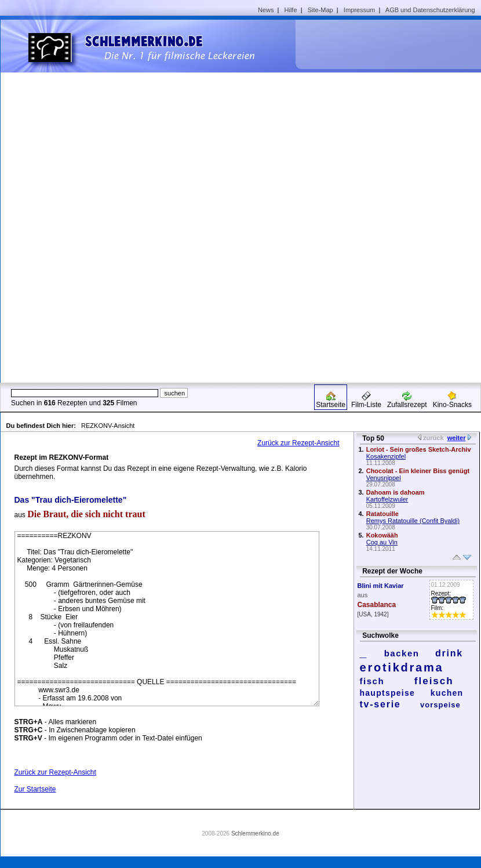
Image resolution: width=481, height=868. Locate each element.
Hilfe (291, 10)
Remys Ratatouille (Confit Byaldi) (413, 521)
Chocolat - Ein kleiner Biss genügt (418, 471)
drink (449, 653)
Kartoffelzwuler (387, 499)
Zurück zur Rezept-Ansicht (298, 443)
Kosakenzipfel (386, 456)
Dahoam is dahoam (396, 492)
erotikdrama (402, 667)
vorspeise (440, 705)
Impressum (359, 10)
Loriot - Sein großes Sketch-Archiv (419, 449)
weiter (457, 438)
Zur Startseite (35, 789)
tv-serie (380, 704)
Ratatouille (382, 514)
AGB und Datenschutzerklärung (430, 10)
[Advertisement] (377, 201)
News (266, 10)
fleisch (434, 681)
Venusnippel (384, 478)
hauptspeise (388, 693)
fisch (372, 681)
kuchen (447, 693)
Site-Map (320, 10)
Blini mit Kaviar (381, 586)
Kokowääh (382, 535)
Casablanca (377, 605)
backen (402, 653)
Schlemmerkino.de (255, 834)
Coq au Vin (382, 542)
